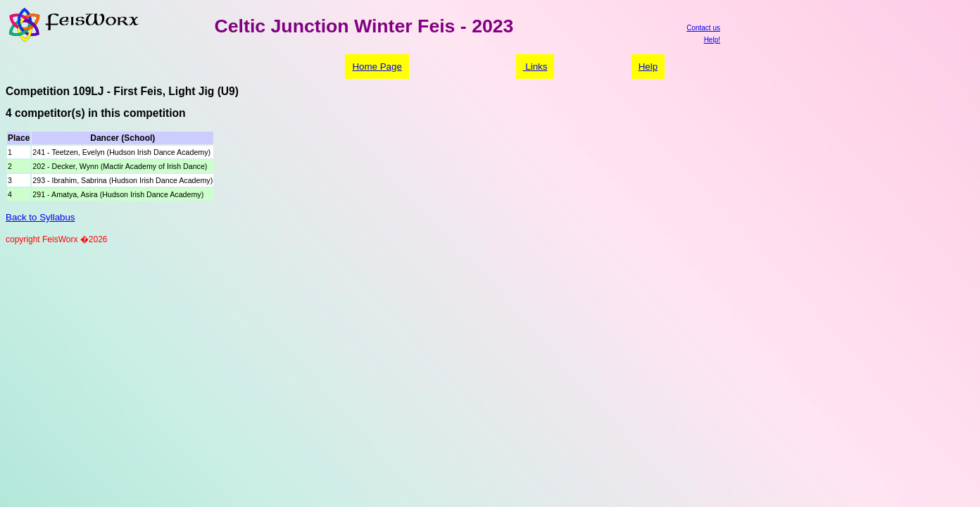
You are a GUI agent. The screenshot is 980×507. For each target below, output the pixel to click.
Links (535, 67)
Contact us (703, 28)
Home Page (377, 67)
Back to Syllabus (40, 217)
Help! (712, 40)
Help (648, 67)
